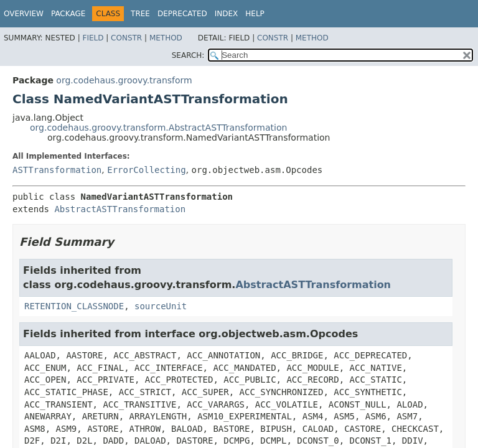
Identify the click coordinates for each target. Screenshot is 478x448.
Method (166, 38)
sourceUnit (161, 306)
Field (93, 38)
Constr (126, 38)
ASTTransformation (57, 170)
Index (227, 14)
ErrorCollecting (146, 170)
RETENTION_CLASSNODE (74, 306)
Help (255, 14)
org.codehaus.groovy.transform (124, 80)
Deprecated (182, 14)
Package (68, 14)
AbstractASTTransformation (120, 209)
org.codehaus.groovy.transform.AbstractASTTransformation (158, 128)
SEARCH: (188, 55)
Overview (24, 14)
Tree (140, 14)
